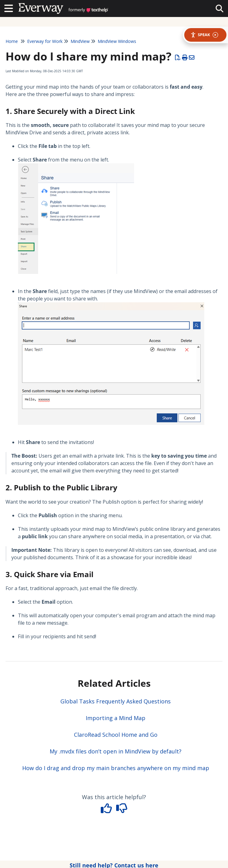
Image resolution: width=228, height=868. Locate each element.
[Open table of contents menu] (11, 8)
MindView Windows (117, 41)
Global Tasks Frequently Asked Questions (116, 701)
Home (12, 41)
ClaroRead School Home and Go (116, 735)
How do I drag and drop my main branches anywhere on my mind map (116, 768)
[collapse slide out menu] (220, 8)
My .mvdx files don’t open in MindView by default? (116, 751)
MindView (80, 41)
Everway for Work (45, 41)
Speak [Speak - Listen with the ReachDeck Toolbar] (204, 35)
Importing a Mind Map (116, 718)
